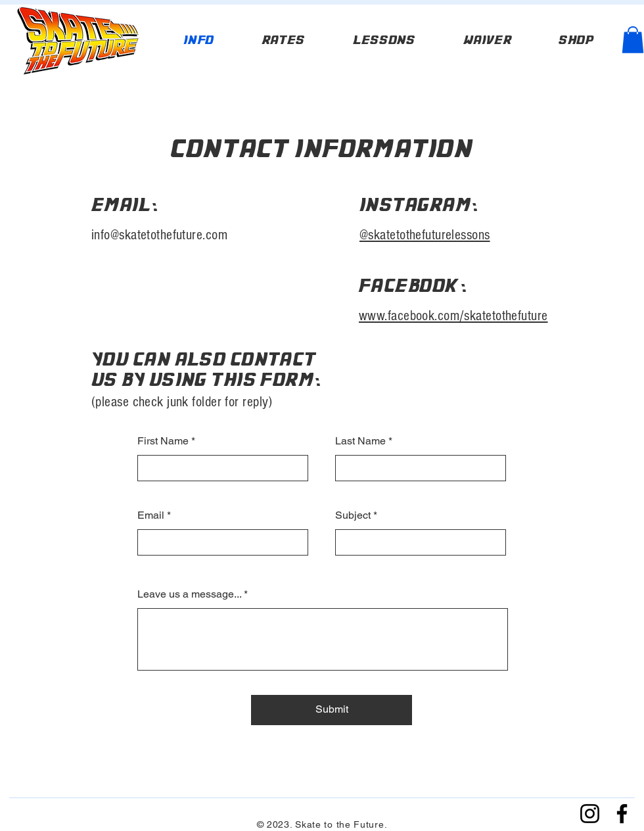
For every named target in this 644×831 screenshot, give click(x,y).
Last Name (360, 441)
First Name (163, 441)
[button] (633, 40)
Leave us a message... (189, 594)
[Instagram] (590, 814)
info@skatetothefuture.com (159, 235)
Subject (353, 515)
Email (151, 515)
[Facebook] (622, 814)
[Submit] (332, 710)
